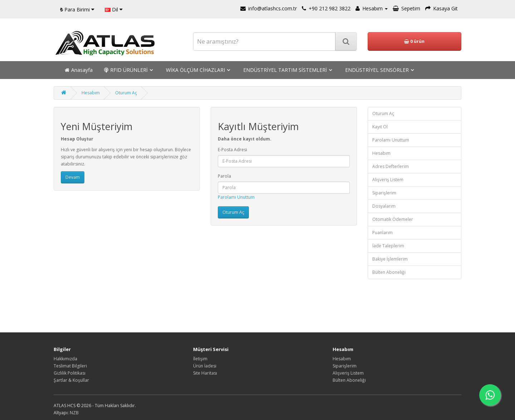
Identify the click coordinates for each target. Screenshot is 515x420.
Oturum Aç (126, 93)
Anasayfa (79, 70)
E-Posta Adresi (232, 150)
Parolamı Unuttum (236, 197)
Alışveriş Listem (388, 180)
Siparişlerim (384, 193)
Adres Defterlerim (391, 166)
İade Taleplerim (388, 246)
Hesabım (91, 93)
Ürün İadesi (205, 366)
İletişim (200, 359)
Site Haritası (205, 373)
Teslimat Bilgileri (70, 366)
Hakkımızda (65, 359)
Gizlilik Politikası (70, 373)
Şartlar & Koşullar (71, 380)
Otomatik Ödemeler (393, 219)
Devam (73, 177)
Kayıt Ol (380, 127)
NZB (74, 413)
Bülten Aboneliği (389, 272)
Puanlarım (382, 233)
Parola (224, 176)
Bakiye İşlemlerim (390, 259)
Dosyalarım (384, 206)
